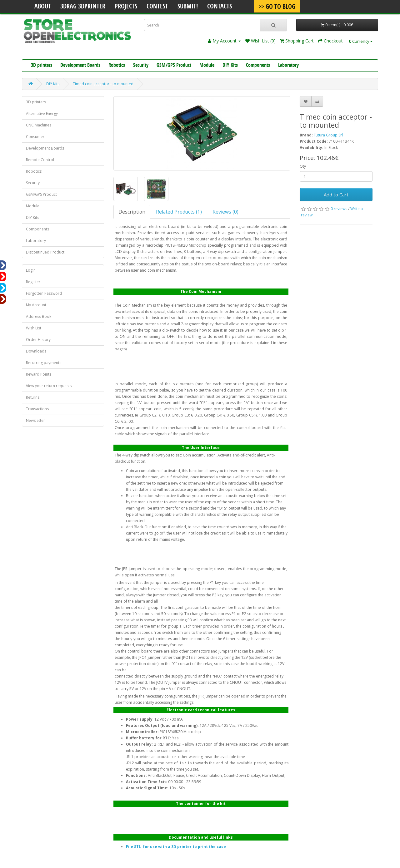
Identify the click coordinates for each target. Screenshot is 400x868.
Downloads (36, 351)
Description (132, 212)
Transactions (37, 409)
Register (33, 282)
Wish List (34, 328)
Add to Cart (336, 195)
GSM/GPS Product (174, 66)
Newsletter (35, 420)
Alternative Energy (42, 113)
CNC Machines (39, 125)
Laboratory (288, 66)
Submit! (188, 7)
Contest (157, 7)
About (43, 7)
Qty (303, 166)
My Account (36, 305)
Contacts (220, 7)
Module (207, 66)
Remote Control (40, 160)
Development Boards (80, 66)
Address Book (39, 316)
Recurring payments (44, 363)
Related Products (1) (179, 212)
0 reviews (339, 209)
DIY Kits (230, 66)
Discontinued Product (45, 252)
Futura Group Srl (328, 135)
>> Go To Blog (277, 7)
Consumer (35, 137)
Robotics (117, 66)
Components (258, 66)
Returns (33, 397)
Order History (38, 340)
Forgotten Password (44, 293)
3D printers (42, 66)
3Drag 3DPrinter (83, 7)
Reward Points (39, 374)
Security (141, 66)
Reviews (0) (225, 212)
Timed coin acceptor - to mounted (103, 84)
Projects (126, 7)
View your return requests (49, 386)
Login (31, 270)
